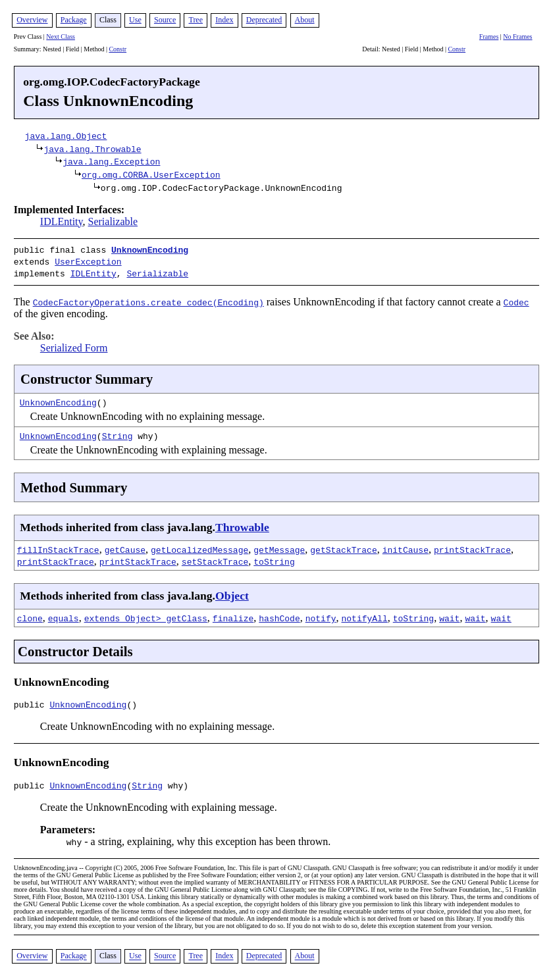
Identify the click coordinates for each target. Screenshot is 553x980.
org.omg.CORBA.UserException (151, 174)
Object (232, 592)
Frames (489, 37)
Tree (196, 20)
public (32, 702)
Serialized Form (74, 344)
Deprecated (264, 20)
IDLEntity (62, 221)
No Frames (517, 37)
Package (74, 20)
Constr (118, 49)
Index (224, 20)
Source (165, 20)
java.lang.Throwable (92, 149)
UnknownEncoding (150, 249)
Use (135, 20)
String (118, 432)
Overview (32, 20)
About (305, 20)
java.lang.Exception (111, 161)
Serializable (113, 221)
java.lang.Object (66, 136)
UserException (88, 260)
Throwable (242, 523)
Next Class (61, 37)
